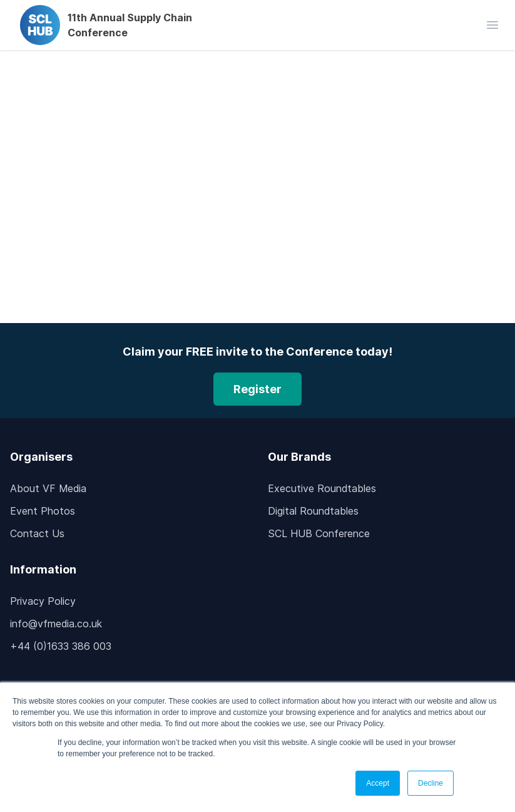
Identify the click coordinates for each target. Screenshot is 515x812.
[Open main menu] (492, 25)
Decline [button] (431, 783)
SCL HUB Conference (319, 533)
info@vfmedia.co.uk (56, 624)
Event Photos (43, 511)
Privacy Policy (43, 601)
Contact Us (37, 533)
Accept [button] (378, 783)
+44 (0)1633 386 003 (61, 646)
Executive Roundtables (322, 488)
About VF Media (48, 488)
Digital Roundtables (313, 511)
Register (257, 389)
